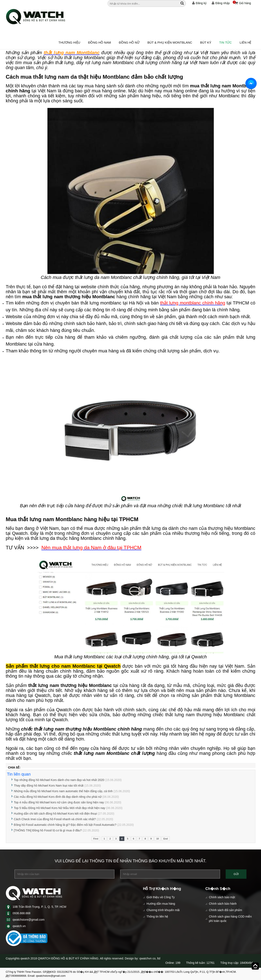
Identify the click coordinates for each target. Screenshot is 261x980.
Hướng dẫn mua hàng (161, 904)
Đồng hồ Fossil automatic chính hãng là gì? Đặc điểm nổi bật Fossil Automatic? (65, 825)
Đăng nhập (221, 3)
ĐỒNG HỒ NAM (100, 42)
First (96, 839)
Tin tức (225, 42)
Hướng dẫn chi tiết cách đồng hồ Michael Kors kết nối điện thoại (56, 814)
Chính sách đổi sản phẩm (226, 910)
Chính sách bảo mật (222, 897)
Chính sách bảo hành (223, 904)
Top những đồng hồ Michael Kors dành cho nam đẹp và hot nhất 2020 (59, 780)
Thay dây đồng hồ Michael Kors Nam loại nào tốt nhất (49, 786)
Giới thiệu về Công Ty (161, 897)
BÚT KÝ (206, 42)
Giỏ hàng (242, 3)
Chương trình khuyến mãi (163, 910)
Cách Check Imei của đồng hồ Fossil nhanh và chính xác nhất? (55, 819)
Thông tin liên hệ (157, 916)
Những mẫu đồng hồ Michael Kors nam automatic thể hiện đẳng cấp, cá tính (63, 791)
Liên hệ (245, 42)
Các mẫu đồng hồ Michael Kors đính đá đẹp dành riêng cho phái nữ (58, 797)
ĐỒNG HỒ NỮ (129, 42)
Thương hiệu (69, 42)
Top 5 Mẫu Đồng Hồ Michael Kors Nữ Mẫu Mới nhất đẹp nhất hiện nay (60, 808)
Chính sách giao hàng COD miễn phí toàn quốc (230, 919)
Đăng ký (199, 3)
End (166, 839)
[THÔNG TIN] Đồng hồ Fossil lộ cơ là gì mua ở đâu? (48, 830)
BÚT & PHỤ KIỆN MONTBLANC (170, 42)
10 (157, 839)
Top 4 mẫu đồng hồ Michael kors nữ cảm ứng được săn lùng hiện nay (59, 802)
